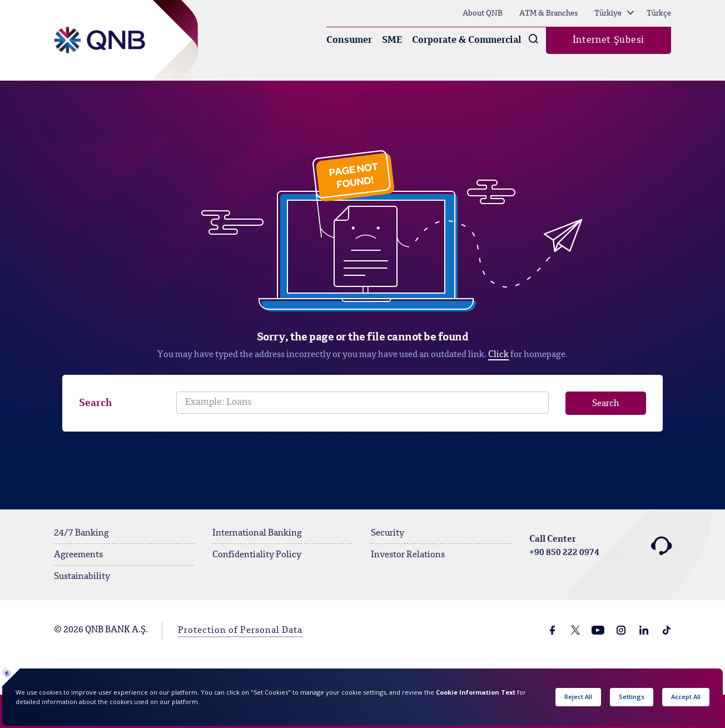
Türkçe (659, 13)
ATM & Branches (548, 13)
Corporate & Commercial (467, 40)
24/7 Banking (81, 533)
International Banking (257, 533)
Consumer (349, 40)
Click (498, 355)
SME (392, 40)
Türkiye (614, 13)
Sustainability (82, 577)
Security (388, 533)
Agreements (78, 555)
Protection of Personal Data (240, 631)
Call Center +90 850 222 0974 (600, 546)
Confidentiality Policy (257, 555)
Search (95, 403)
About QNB (483, 13)
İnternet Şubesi (609, 40)
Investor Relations (408, 555)
